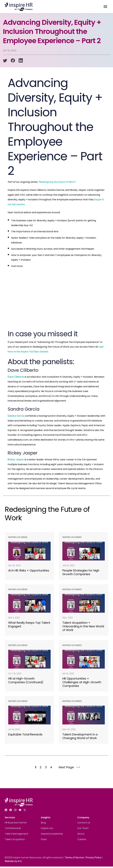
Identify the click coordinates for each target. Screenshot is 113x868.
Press (44, 841)
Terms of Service (74, 859)
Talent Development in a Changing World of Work (81, 738)
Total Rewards (13, 830)
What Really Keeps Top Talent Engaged (25, 625)
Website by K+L (13, 863)
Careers (82, 841)
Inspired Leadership (52, 835)
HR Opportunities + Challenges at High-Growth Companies (83, 683)
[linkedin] (21, 60)
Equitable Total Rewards (26, 736)
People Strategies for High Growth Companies (82, 573)
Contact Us (84, 824)
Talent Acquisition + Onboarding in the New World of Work (80, 627)
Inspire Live (47, 830)
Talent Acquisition (15, 841)
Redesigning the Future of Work (57, 182)
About (81, 835)
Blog (43, 824)
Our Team (83, 830)
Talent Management (16, 835)
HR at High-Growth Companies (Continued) (26, 681)
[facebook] (13, 60)
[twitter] (5, 60)
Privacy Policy (94, 859)
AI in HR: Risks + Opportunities (19, 573)
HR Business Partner (16, 824)
